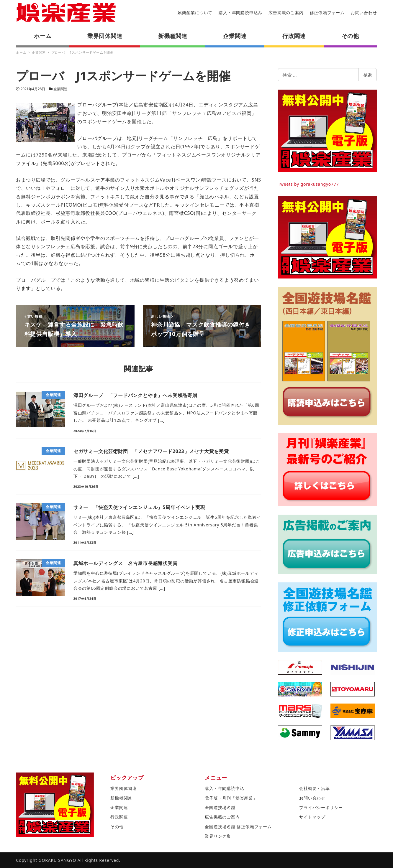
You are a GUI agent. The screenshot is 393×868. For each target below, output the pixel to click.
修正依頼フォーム (327, 13)
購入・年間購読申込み (240, 13)
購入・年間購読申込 (224, 788)
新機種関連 (121, 798)
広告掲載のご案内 (286, 13)
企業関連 (60, 89)
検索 (368, 75)
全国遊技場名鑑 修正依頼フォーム (238, 827)
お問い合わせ (364, 13)
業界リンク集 (218, 836)
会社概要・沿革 (315, 788)
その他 (117, 827)
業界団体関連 (123, 788)
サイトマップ (312, 817)
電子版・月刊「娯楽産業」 (231, 798)
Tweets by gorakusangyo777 (308, 184)
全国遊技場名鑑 (220, 807)
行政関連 (119, 817)
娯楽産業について (195, 13)
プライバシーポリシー (321, 807)
